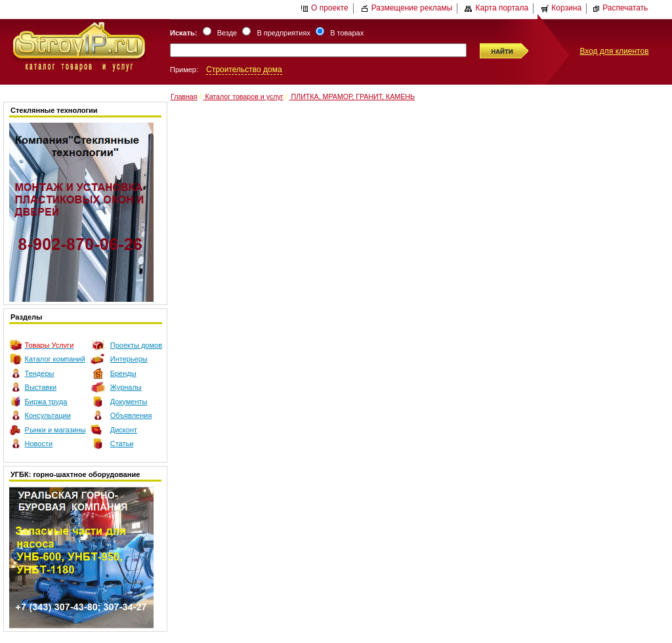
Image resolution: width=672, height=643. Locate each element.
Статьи (122, 444)
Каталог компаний (55, 359)
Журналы (126, 387)
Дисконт (124, 430)
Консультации (48, 415)
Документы (129, 402)
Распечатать (620, 8)
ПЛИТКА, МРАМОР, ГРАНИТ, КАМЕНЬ (352, 96)
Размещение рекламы (407, 8)
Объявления (131, 415)
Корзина (561, 8)
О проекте (325, 8)
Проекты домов (136, 345)
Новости (39, 444)
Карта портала (496, 8)
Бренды (123, 373)
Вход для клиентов (614, 51)
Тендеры (40, 373)
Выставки (41, 387)
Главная (184, 96)
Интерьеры (129, 359)
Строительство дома (244, 70)
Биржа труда (46, 402)
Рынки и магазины (55, 430)
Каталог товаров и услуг (243, 96)
